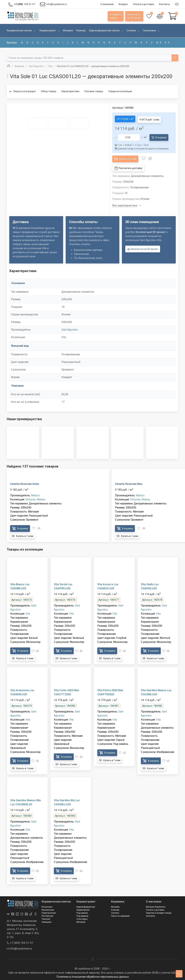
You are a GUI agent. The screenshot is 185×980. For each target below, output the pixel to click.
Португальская (49, 912)
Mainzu (35, 494)
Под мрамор (82, 915)
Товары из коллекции (120, 91)
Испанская (47, 906)
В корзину (159, 136)
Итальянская (48, 909)
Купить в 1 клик (125, 157)
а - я (159, 43)
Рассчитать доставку (128, 167)
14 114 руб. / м (125, 118)
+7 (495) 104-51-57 (20, 942)
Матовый (81, 921)
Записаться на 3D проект (143, 248)
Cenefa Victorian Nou (129, 483)
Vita (64, 336)
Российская (47, 915)
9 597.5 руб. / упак (149, 118)
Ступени (115, 912)
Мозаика (115, 906)
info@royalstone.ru (19, 947)
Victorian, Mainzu (35, 498)
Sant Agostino (70, 328)
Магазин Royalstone (156, 906)
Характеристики (70, 91)
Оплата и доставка (155, 909)
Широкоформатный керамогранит (86, 907)
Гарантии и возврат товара (159, 912)
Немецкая (46, 921)
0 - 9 (167, 43)
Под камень (82, 912)
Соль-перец (82, 918)
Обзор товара (49, 91)
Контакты (150, 915)
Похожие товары (94, 91)
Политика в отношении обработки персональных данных (93, 975)
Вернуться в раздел (23, 92)
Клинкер (115, 909)
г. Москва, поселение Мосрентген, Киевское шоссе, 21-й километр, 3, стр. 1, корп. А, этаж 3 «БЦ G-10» (23, 928)
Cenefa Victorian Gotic (25, 483)
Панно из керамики (120, 915)
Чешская (46, 918)
